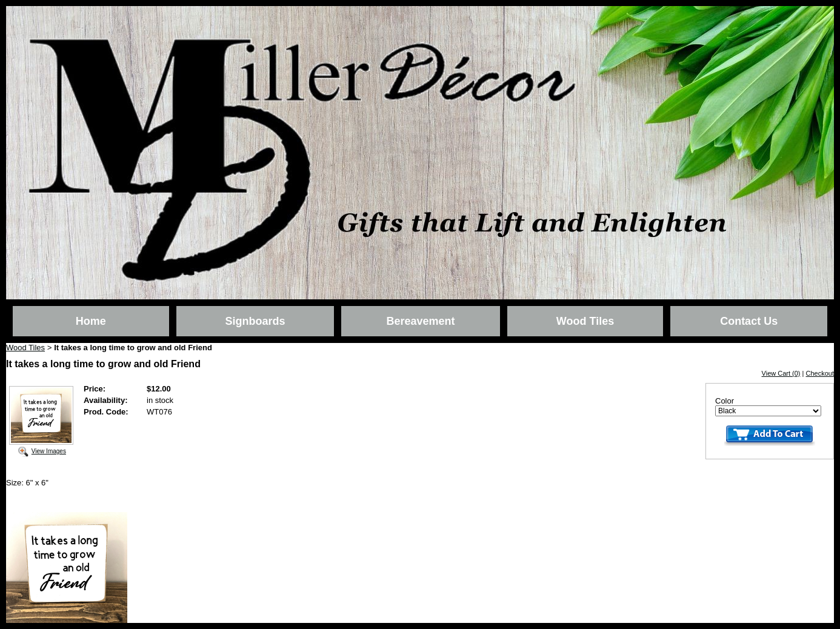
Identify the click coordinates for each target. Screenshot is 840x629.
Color (725, 401)
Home (91, 321)
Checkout (820, 373)
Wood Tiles (585, 321)
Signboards (255, 321)
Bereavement (420, 321)
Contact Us (749, 321)
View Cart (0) (781, 373)
